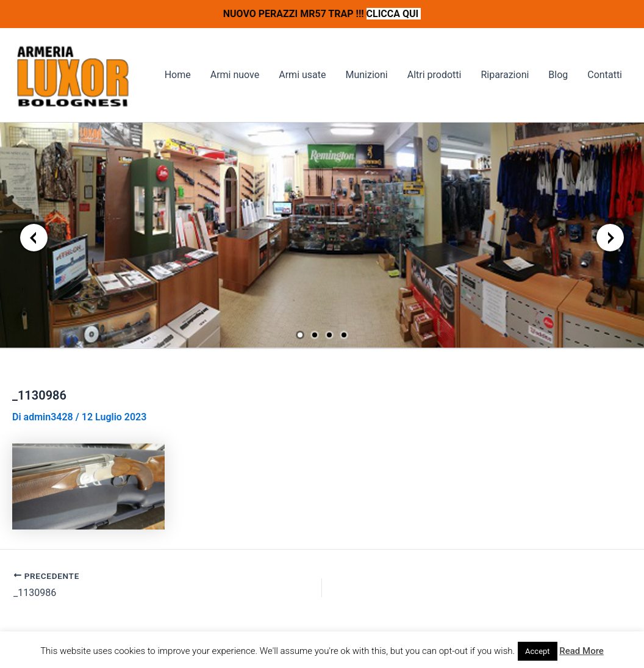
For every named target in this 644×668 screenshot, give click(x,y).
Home (178, 75)
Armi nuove (235, 75)
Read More (581, 651)
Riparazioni (505, 75)
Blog (558, 75)
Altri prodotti (435, 75)
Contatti (605, 75)
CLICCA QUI (394, 14)
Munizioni (366, 75)
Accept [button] (538, 651)
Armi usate (302, 75)
